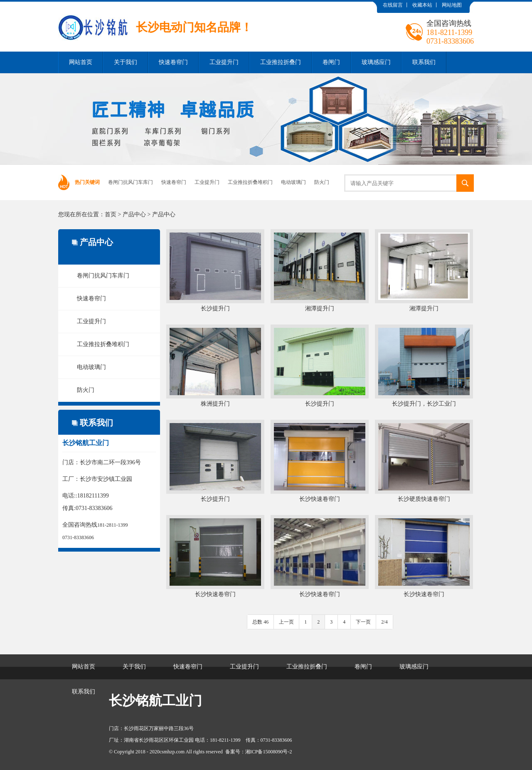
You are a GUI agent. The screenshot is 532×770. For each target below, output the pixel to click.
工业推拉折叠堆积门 (250, 182)
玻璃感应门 (376, 62)
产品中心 (134, 214)
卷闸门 (331, 62)
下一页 (363, 622)
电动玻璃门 (293, 182)
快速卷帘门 (173, 62)
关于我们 (126, 62)
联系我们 (424, 62)
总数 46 (260, 622)
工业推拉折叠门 (281, 62)
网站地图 (452, 5)
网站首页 (81, 62)
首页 (111, 214)
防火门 (322, 182)
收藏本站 (422, 5)
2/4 (384, 622)
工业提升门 (224, 62)
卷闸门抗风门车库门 (131, 182)
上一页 (286, 622)
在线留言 (393, 5)
